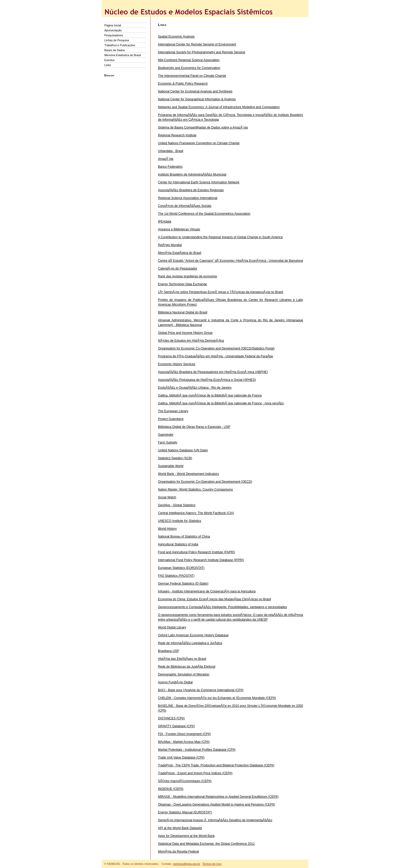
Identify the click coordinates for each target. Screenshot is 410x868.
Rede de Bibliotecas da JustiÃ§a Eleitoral (187, 667)
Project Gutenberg (171, 419)
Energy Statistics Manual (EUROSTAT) (185, 812)
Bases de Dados (115, 50)
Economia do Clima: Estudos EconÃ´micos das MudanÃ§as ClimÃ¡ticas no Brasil (214, 599)
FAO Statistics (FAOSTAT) (176, 576)
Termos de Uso (212, 864)
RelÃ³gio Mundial (170, 245)
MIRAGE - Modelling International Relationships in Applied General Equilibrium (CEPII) (218, 797)
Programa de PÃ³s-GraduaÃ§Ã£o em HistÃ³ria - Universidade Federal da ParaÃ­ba (215, 356)
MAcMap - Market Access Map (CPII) (184, 742)
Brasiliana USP (169, 651)
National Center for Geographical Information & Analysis (197, 99)
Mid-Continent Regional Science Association (189, 60)
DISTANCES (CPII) (171, 718)
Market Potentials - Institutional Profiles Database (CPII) (197, 750)
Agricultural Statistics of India (178, 544)
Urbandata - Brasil (171, 151)
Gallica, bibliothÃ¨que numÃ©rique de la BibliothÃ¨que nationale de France (210, 395)
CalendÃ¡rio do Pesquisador (178, 269)
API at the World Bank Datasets (180, 828)
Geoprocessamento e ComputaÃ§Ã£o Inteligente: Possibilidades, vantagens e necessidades (223, 607)
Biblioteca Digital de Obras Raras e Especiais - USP (194, 427)
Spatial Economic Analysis (176, 37)
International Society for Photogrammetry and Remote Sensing (202, 52)
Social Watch (167, 497)
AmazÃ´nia (166, 159)
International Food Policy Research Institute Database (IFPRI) (201, 560)
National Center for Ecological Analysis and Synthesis (195, 91)
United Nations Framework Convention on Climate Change (199, 143)
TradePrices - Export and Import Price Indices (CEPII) (195, 773)
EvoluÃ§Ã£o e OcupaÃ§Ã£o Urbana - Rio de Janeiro (195, 388)
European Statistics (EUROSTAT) (181, 568)
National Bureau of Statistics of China (184, 537)
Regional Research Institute (177, 135)
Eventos (109, 60)
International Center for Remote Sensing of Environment (197, 44)
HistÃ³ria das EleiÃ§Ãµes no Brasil (182, 659)
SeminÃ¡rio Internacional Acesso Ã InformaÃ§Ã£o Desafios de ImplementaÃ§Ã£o (215, 820)
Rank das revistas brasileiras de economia (187, 276)
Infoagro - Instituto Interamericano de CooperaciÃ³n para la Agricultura (207, 591)
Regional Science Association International (188, 198)
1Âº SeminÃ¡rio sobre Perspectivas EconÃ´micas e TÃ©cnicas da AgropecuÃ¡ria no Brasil (221, 292)
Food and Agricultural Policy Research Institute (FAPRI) (197, 552)
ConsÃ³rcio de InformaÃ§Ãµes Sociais (185, 206)
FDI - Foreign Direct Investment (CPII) (184, 734)
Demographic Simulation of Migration (184, 674)
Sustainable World (171, 466)
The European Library (173, 411)
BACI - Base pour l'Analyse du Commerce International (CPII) (201, 690)
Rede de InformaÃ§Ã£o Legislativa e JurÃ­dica (190, 643)
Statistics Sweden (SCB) (175, 458)
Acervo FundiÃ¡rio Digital (175, 682)
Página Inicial (113, 25)
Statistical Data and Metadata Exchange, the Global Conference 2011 (206, 844)
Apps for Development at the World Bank (186, 836)
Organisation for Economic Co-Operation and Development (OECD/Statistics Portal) (216, 348)
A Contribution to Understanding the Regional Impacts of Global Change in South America (220, 237)
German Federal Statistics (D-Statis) (183, 584)
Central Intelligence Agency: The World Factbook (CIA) (196, 513)
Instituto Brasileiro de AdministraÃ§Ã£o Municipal (192, 174)
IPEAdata (165, 222)
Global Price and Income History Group (185, 333)
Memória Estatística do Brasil (123, 55)
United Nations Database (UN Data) (183, 450)
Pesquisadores (114, 35)
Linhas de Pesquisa (117, 40)
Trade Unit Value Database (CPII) (181, 758)
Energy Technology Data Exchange (182, 284)
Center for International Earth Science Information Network (199, 182)
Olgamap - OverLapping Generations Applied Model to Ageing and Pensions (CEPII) (217, 805)
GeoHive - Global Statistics (177, 505)
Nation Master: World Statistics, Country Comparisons (195, 490)
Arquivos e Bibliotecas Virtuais (179, 229)
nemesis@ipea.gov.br (186, 864)
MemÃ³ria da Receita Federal (178, 852)
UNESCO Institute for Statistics (180, 521)
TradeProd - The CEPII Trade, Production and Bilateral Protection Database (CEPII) (216, 765)
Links (108, 65)
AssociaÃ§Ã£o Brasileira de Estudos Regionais (191, 190)
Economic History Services (177, 364)
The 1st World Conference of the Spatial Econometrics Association (204, 214)
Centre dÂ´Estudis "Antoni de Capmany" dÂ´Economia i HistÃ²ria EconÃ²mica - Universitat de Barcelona (230, 261)
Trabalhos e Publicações (120, 45)
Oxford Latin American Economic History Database (193, 635)
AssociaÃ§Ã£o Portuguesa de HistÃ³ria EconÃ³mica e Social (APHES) (207, 380)
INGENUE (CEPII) (171, 789)
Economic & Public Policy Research (183, 84)
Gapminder (166, 435)
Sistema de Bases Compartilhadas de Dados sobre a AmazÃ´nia (203, 127)
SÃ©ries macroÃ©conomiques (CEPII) (185, 781)
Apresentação (113, 30)
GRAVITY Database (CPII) (176, 726)
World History (167, 529)
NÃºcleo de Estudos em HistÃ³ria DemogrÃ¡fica (191, 341)
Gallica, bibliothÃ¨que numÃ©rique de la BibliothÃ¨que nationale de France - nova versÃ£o (221, 403)
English (109, 75)
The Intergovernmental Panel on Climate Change (192, 76)
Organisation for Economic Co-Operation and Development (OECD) (205, 482)
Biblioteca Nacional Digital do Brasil (183, 312)
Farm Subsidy (168, 442)
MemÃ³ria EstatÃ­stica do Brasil (180, 253)
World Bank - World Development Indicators (188, 474)
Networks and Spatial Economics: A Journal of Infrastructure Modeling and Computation (219, 107)
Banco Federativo (170, 167)
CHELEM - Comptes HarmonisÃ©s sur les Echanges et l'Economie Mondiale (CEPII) (217, 698)
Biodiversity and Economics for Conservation (189, 68)
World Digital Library (172, 627)
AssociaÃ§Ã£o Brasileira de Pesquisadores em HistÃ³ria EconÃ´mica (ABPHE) (213, 372)
